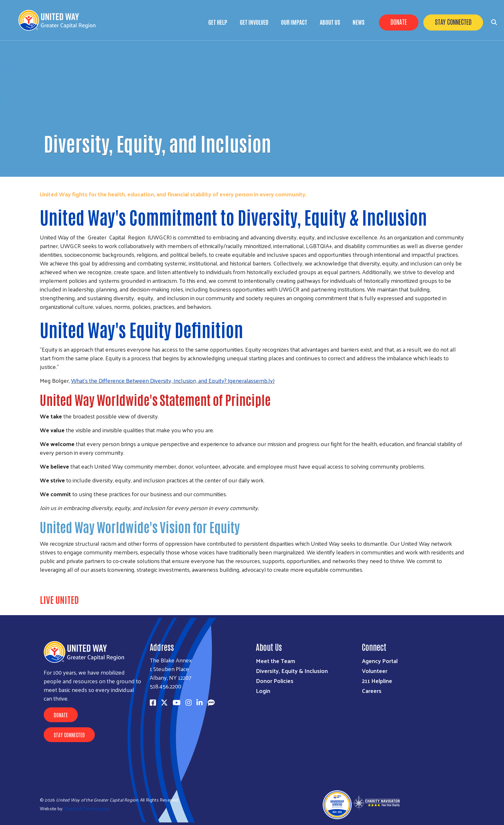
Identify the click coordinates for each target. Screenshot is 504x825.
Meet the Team (275, 661)
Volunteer (375, 671)
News (359, 22)
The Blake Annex (171, 660)
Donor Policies (275, 681)
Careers (372, 690)
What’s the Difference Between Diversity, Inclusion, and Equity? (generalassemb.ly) (173, 380)
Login (263, 690)
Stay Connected (453, 22)
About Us (330, 22)
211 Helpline (377, 681)
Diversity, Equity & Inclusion (292, 671)
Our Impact (294, 22)
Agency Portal (380, 661)
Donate (399, 22)
